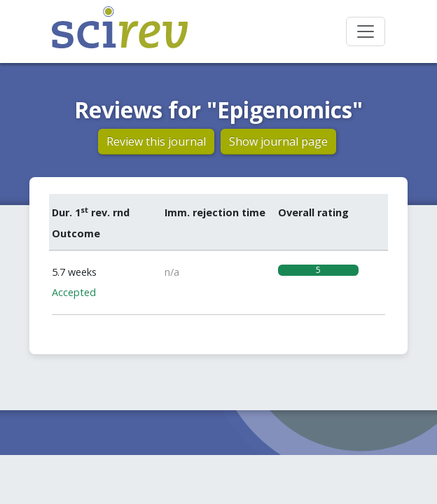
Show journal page (278, 141)
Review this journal (156, 141)
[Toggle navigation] (366, 31)
